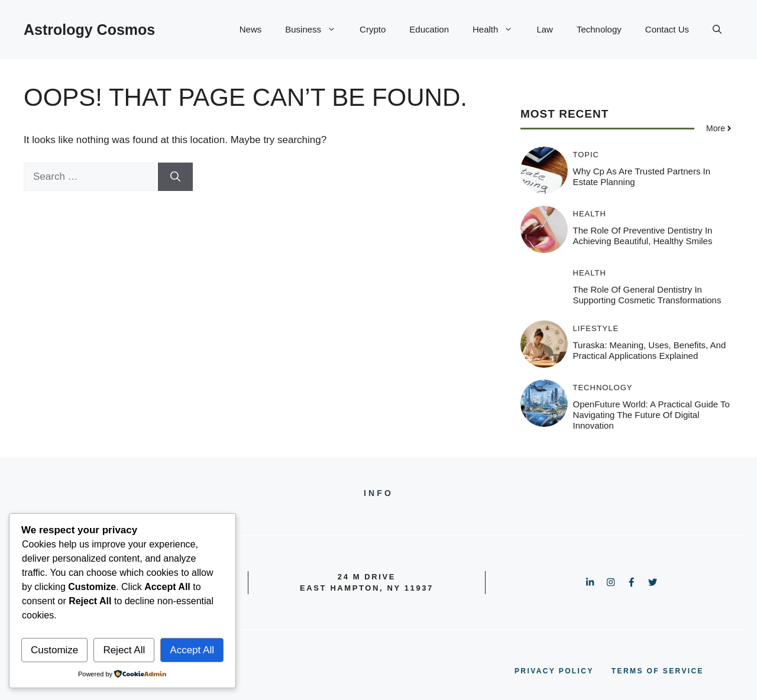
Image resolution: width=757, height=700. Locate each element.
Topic (586, 155)
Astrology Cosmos (89, 30)
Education (429, 29)
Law (545, 29)
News (251, 29)
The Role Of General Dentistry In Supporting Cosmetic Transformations (647, 295)
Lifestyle (596, 328)
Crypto (373, 29)
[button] (717, 30)
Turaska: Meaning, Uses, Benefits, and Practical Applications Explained (650, 350)
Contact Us (667, 29)
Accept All (192, 650)
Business (316, 30)
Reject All (124, 650)
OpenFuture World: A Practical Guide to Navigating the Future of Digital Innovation (651, 415)
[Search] (175, 177)
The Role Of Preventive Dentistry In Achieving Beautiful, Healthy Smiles (643, 236)
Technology (599, 29)
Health (499, 30)
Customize (54, 650)
